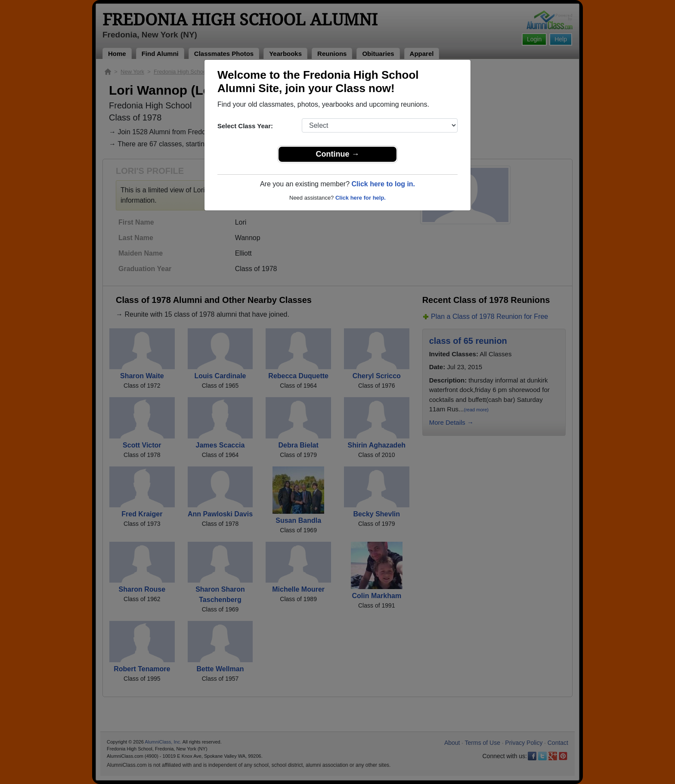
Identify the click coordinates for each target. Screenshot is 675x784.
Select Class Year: (245, 126)
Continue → (338, 154)
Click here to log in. (383, 184)
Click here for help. (361, 198)
